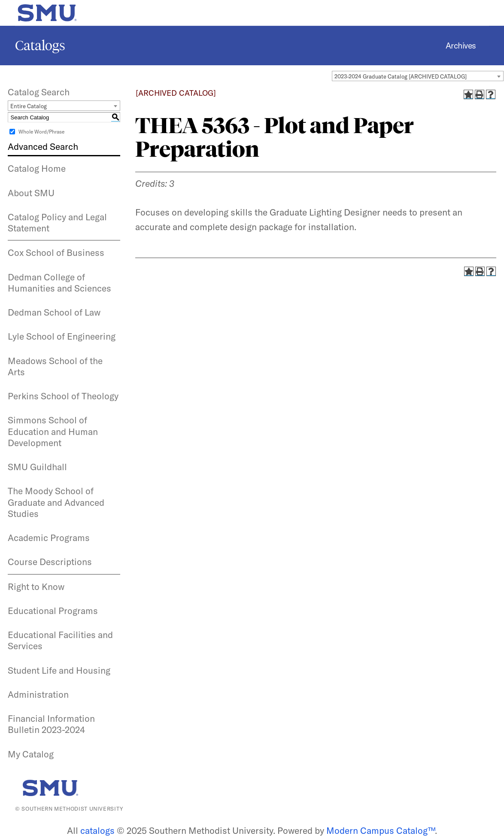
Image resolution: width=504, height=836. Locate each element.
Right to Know (36, 587)
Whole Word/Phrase (41, 132)
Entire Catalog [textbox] (29, 106)
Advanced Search (43, 146)
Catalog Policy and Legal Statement (57, 222)
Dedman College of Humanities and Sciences (59, 283)
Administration (38, 694)
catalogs (97, 830)
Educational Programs (53, 611)
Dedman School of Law (54, 312)
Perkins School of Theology (63, 396)
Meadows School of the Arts (55, 366)
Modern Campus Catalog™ (381, 830)
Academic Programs (49, 538)
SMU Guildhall (37, 467)
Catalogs (40, 46)
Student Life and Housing (59, 670)
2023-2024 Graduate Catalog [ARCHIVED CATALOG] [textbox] (401, 76)
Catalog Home (37, 168)
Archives (461, 46)
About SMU (31, 193)
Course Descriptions (50, 562)
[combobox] (418, 76)
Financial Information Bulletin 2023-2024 (51, 724)
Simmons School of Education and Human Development (53, 431)
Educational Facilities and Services (60, 640)
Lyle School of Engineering (62, 336)
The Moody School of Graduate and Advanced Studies (56, 502)
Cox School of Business (56, 252)
